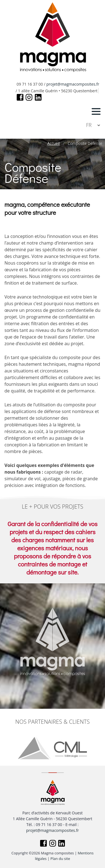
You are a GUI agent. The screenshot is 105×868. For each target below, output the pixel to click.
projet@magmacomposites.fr (73, 84)
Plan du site (60, 859)
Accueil (53, 143)
